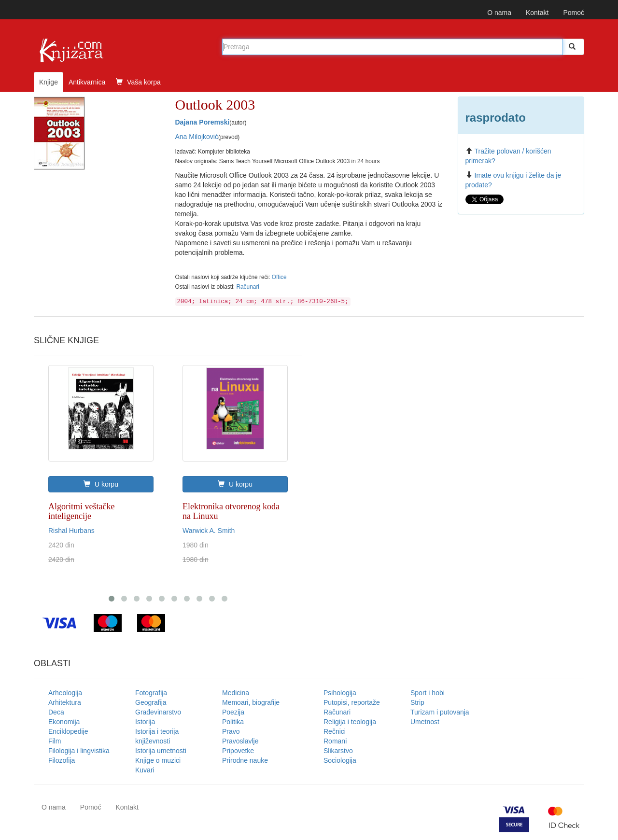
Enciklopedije (68, 731)
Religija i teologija (350, 722)
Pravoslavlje (240, 741)
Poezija (233, 712)
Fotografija (151, 693)
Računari (248, 287)
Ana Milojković (197, 137)
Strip (417, 702)
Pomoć (574, 13)
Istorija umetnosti (161, 751)
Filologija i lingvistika (79, 751)
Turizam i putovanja (440, 712)
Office (279, 277)
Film (55, 741)
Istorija (145, 722)
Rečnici (335, 731)
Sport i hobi (428, 693)
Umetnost (425, 722)
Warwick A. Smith (209, 531)
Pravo (231, 731)
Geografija (151, 702)
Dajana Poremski (203, 122)
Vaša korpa (138, 82)
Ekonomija (64, 722)
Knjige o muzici (158, 760)
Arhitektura (65, 702)
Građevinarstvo (158, 712)
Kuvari (145, 770)
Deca (56, 712)
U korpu (101, 484)
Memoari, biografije (251, 702)
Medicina (236, 693)
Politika (233, 722)
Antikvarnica (87, 82)
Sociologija (340, 760)
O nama (499, 13)
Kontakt (537, 13)
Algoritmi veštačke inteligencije (81, 511)
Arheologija (65, 693)
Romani (335, 741)
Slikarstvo (338, 751)
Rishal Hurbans (71, 531)
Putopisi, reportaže (352, 702)
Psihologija (340, 693)
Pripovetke (238, 751)
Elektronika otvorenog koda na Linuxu (231, 511)
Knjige (49, 82)
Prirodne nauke (245, 760)
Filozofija (62, 760)
